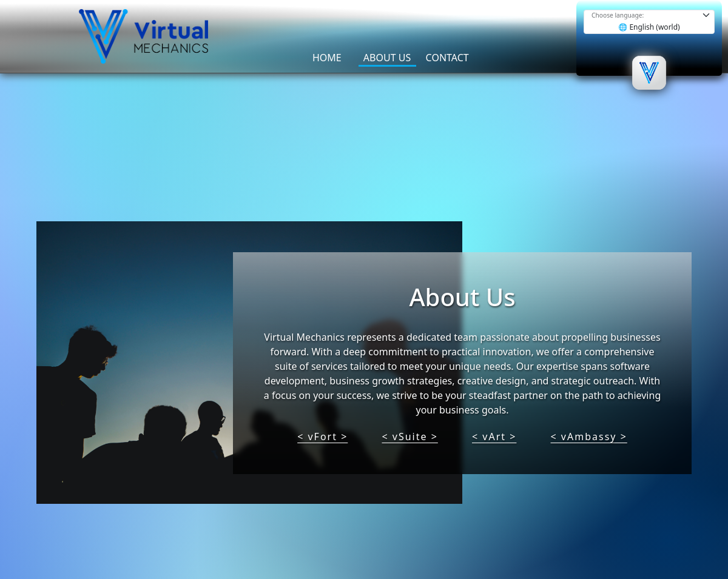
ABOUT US (387, 58)
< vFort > (322, 437)
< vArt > (494, 437)
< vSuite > (409, 437)
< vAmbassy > (589, 437)
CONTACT (447, 58)
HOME (327, 58)
